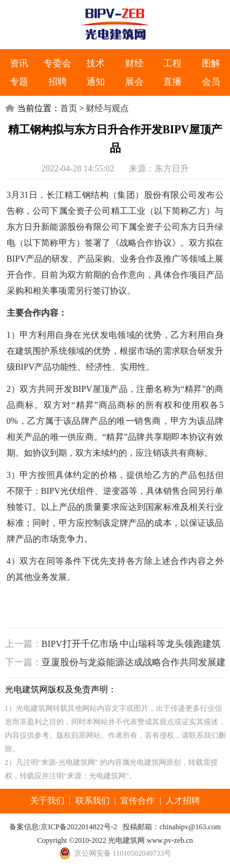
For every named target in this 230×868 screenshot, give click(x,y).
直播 (172, 82)
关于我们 (47, 801)
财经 (134, 63)
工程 (172, 63)
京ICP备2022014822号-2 (79, 827)
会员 (211, 82)
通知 (96, 82)
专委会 (57, 63)
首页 (69, 108)
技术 (96, 63)
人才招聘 (183, 801)
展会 (134, 82)
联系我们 (93, 801)
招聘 (58, 82)
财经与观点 (107, 108)
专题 (19, 82)
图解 (211, 63)
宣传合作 (137, 801)
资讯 (19, 63)
